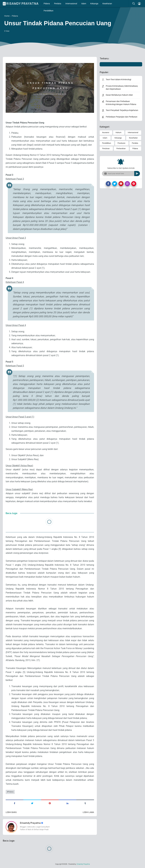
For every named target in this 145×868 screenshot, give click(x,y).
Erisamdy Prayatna (21, 4)
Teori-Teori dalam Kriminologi (118, 79)
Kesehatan (107, 4)
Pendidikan (48, 11)
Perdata (58, 4)
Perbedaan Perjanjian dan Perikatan (122, 117)
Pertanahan (121, 148)
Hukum (118, 132)
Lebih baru (11, 812)
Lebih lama (88, 812)
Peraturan (121, 143)
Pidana (47, 4)
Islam (84, 4)
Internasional (71, 4)
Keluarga (94, 4)
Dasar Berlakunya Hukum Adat (119, 95)
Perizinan (106, 148)
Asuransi (106, 132)
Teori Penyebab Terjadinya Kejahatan (122, 110)
